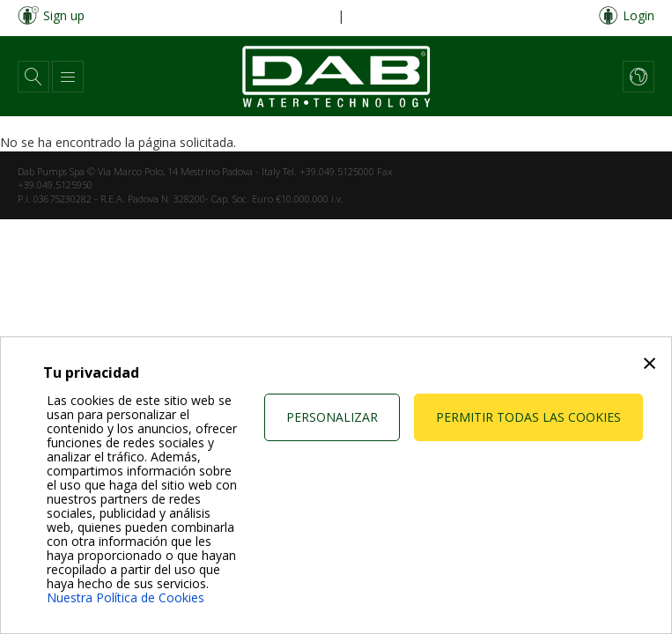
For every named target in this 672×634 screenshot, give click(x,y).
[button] (33, 77)
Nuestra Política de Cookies (126, 597)
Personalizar (332, 417)
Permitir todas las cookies (528, 417)
